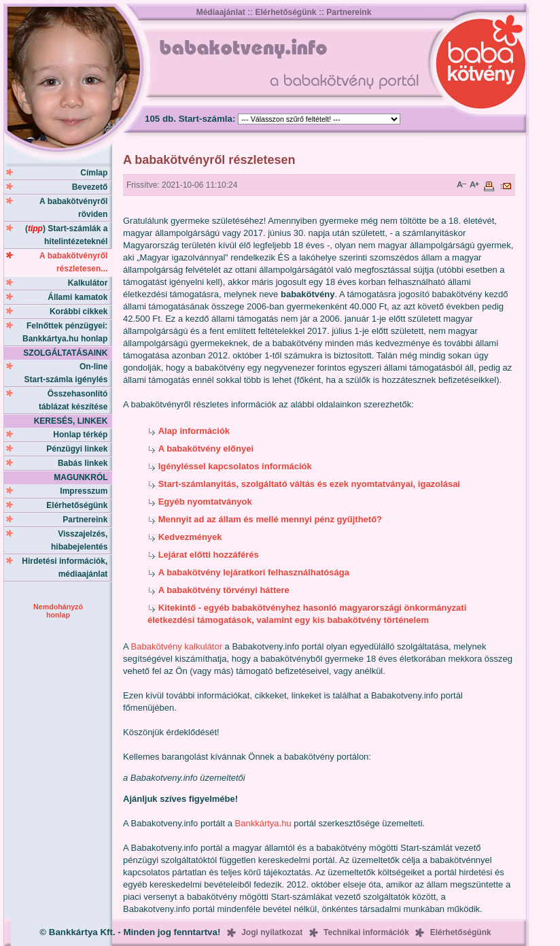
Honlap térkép (83, 435)
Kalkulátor (90, 283)
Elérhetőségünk (285, 12)
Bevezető (92, 187)
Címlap (96, 173)
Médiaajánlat (221, 12)
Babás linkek (85, 463)
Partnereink (349, 12)
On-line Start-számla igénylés (68, 373)
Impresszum (86, 491)
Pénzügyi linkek (79, 449)
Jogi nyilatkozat (272, 932)
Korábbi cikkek (81, 311)
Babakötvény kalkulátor (177, 646)
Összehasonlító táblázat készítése (75, 400)
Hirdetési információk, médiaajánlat (67, 568)
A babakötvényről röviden (76, 208)
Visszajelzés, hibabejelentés (82, 540)
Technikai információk (366, 932)
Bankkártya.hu (263, 823)
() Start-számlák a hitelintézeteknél (69, 235)
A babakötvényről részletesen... (76, 262)
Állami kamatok (80, 297)
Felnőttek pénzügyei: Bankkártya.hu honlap (67, 332)
